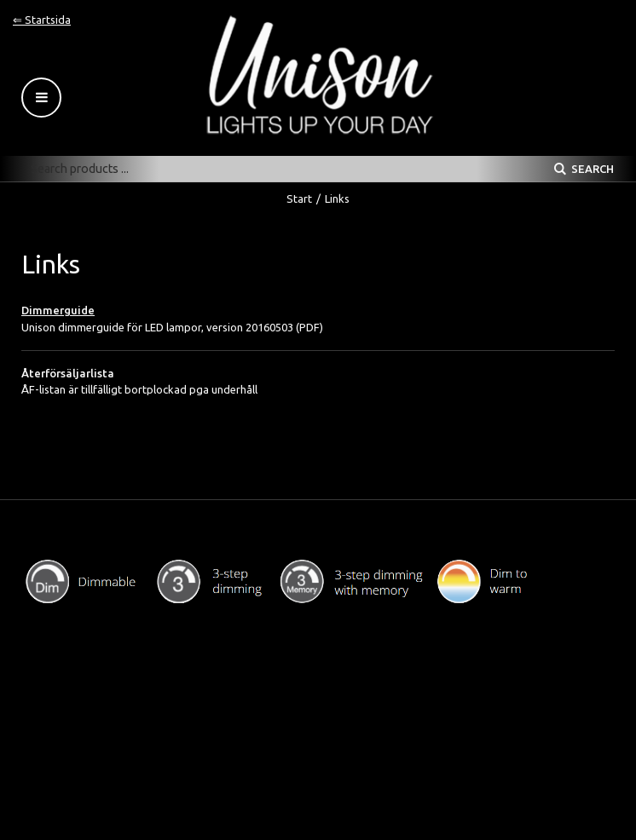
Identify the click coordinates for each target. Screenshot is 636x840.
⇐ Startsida (42, 20)
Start (299, 198)
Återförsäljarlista (68, 373)
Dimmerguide (58, 310)
